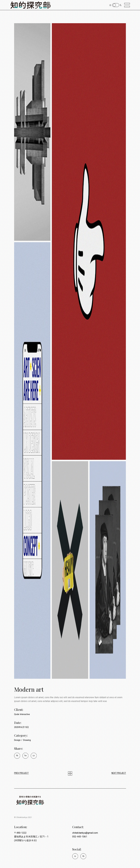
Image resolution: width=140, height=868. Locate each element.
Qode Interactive (22, 714)
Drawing (27, 740)
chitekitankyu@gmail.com (85, 833)
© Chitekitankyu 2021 (23, 817)
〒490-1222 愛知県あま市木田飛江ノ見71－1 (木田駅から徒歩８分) (31, 837)
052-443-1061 (80, 837)
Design (18, 740)
